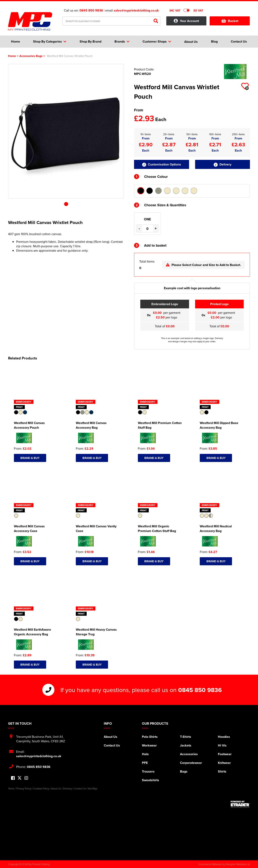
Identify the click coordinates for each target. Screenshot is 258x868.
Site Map (92, 788)
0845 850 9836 (91, 10)
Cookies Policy (41, 788)
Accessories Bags (31, 56)
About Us (111, 737)
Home (12, 56)
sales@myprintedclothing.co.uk (136, 10)
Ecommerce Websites (210, 864)
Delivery (223, 164)
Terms (11, 788)
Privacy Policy (24, 788)
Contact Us (112, 745)
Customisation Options (162, 164)
